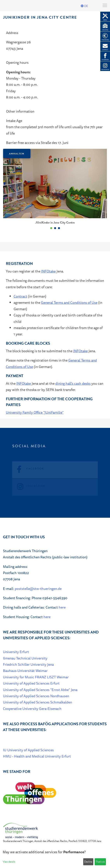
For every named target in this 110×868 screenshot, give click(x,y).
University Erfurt (16, 652)
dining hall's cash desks (73, 383)
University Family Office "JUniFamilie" (35, 412)
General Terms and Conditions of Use (69, 302)
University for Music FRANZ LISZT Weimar (36, 677)
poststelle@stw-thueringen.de (38, 589)
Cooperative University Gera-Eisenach (32, 709)
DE (84, 6)
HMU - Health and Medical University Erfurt (37, 756)
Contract (20, 296)
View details (9, 862)
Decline (88, 862)
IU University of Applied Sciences (28, 750)
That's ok (100, 862)
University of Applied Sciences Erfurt (31, 683)
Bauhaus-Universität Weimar (25, 671)
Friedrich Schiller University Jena (28, 664)
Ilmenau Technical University (25, 658)
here (62, 607)
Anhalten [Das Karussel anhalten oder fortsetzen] (17, 154)
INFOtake (48, 271)
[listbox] (55, 190)
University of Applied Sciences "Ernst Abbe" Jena (40, 690)
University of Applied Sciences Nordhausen (36, 696)
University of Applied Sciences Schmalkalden (37, 702)
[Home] (20, 831)
